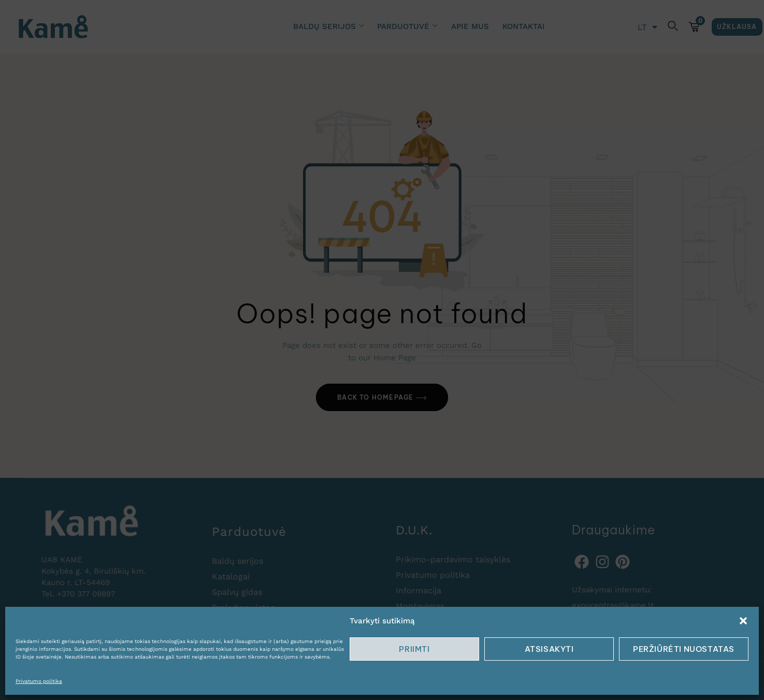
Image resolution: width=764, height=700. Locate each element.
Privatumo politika (39, 681)
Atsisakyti (549, 649)
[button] (743, 621)
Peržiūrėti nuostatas (684, 649)
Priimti (414, 649)
